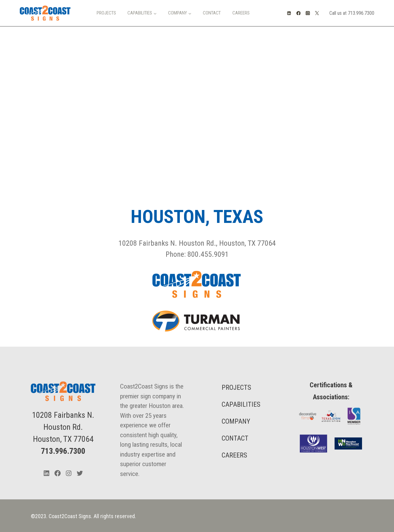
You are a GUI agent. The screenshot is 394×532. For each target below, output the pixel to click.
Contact (212, 13)
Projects (106, 13)
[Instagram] (308, 13)
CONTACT (235, 438)
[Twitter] (317, 13)
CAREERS (234, 455)
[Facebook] (298, 13)
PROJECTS (236, 387)
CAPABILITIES (241, 404)
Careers (241, 13)
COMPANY (236, 421)
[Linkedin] (289, 13)
